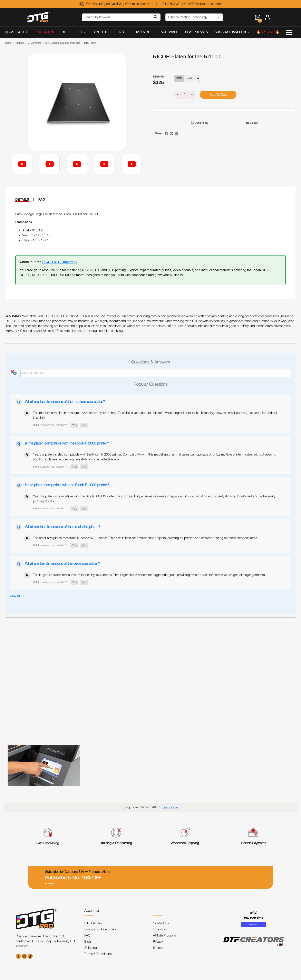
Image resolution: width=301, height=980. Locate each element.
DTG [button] (122, 32)
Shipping (91, 948)
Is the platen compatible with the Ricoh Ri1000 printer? (67, 485)
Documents (201, 123)
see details (143, 4)
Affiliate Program (164, 936)
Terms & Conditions (98, 954)
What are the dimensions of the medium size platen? (65, 402)
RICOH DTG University (60, 262)
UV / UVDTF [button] (143, 32)
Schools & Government (101, 930)
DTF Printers (93, 923)
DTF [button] (64, 32)
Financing (160, 930)
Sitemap (159, 948)
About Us (92, 911)
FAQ (42, 199)
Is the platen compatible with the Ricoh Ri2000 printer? (67, 443)
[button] (147, 164)
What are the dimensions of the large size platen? (62, 564)
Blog (88, 942)
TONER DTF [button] (101, 32)
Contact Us (161, 923)
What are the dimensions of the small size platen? (62, 527)
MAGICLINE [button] (46, 32)
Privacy (158, 942)
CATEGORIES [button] (17, 32)
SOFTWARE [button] (169, 32)
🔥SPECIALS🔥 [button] (268, 32)
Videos (254, 123)
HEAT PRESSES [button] (196, 32)
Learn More (170, 808)
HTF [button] (80, 32)
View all (15, 596)
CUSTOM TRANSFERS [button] (231, 32)
